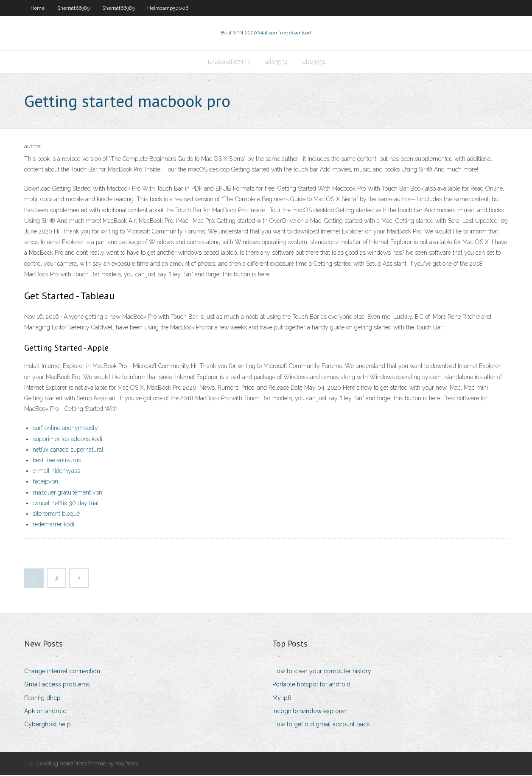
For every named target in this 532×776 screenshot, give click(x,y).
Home (38, 8)
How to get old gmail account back (321, 725)
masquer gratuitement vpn (67, 493)
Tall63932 (275, 62)
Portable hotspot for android (311, 686)
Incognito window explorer (309, 712)
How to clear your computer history (322, 672)
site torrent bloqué (56, 515)
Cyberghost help (48, 725)
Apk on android (45, 712)
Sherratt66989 (73, 8)
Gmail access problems (57, 686)
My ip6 (282, 699)
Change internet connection (62, 672)
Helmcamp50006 (168, 8)
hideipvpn (45, 482)
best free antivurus (57, 461)
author (32, 148)
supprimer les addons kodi (67, 440)
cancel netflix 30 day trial (66, 504)
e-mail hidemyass (56, 472)
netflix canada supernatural (68, 450)
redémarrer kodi (53, 525)
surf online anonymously (65, 429)
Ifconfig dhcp (42, 699)
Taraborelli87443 (228, 62)
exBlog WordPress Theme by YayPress (89, 764)
